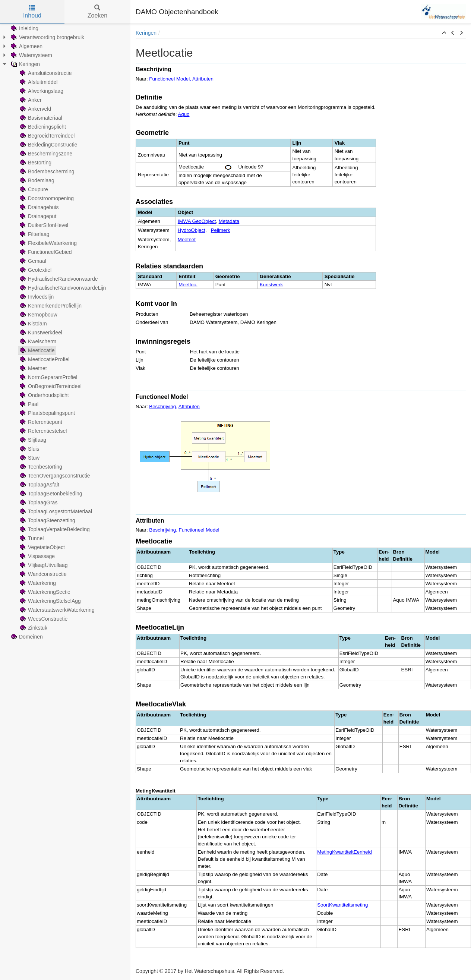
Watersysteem (31, 55)
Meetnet (33, 368)
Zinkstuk (33, 628)
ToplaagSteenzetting (47, 520)
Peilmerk (221, 230)
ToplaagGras (38, 502)
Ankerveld (35, 109)
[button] (444, 33)
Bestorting (35, 163)
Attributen (203, 79)
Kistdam (33, 324)
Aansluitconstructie (45, 73)
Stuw (29, 458)
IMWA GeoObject (197, 221)
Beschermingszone (45, 154)
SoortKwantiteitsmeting (342, 905)
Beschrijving (162, 407)
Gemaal (32, 261)
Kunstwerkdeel (40, 333)
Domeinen (26, 637)
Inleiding (24, 28)
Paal (28, 404)
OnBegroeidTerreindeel (50, 386)
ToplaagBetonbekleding (50, 494)
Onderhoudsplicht (44, 395)
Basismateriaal (40, 118)
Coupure (33, 189)
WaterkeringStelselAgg (50, 601)
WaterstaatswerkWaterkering (56, 610)
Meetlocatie (37, 350)
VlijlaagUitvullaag (43, 565)
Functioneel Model (169, 79)
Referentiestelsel (42, 431)
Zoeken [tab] (97, 12)
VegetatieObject (42, 547)
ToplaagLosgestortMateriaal (55, 511)
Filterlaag (34, 234)
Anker (30, 100)
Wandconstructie (42, 574)
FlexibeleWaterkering (48, 243)
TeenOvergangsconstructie (54, 476)
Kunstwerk (271, 285)
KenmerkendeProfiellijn (50, 306)
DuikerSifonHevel (43, 225)
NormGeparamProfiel (48, 377)
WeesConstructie (43, 619)
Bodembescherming (46, 171)
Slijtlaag (32, 440)
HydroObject (192, 230)
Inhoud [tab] (32, 12)
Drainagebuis (39, 207)
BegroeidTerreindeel (46, 136)
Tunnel (31, 538)
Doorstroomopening (46, 198)
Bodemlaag (36, 180)
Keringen (25, 64)
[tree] (65, 333)
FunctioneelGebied (45, 252)
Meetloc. (188, 285)
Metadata (229, 221)
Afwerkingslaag (41, 91)
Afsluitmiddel (38, 82)
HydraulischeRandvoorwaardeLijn (62, 288)
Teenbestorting (40, 467)
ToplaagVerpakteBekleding (54, 529)
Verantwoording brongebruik (47, 37)
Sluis (29, 449)
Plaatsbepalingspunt (47, 413)
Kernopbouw (38, 315)
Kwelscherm (37, 341)
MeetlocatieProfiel (44, 359)
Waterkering (37, 583)
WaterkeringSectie (44, 592)
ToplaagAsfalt (39, 485)
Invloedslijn (36, 297)
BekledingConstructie (48, 145)
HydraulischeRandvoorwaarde (58, 279)
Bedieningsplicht (42, 127)
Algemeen (26, 46)
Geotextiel (35, 270)
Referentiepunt (40, 422)
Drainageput (37, 216)
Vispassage (37, 556)
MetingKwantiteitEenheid (344, 852)
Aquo (184, 114)
